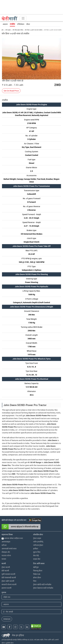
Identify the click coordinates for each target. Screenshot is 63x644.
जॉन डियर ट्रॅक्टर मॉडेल (18, 30)
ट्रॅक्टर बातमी (6, 567)
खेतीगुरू (36, 567)
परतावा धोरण (6, 555)
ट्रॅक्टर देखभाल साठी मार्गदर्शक (43, 588)
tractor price (31, 503)
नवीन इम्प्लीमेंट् (38, 542)
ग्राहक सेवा (37, 559)
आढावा (5, 24)
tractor (54, 415)
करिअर (4, 545)
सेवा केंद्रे (36, 555)
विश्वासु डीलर (38, 571)
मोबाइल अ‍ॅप (6, 552)
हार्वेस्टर (36, 549)
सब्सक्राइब (7, 619)
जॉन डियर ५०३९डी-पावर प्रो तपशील (34, 30)
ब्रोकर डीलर (37, 578)
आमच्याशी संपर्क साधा (9, 549)
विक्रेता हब (37, 574)
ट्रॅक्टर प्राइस (37, 538)
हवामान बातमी (6, 588)
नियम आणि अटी (49, 640)
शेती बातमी (5, 571)
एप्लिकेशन (21, 24)
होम (3, 30)
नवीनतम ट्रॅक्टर (38, 545)
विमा (35, 581)
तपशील (12, 24)
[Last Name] (32, 604)
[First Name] (32, 597)
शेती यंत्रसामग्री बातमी (9, 578)
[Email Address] (32, 612)
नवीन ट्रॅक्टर (8, 30)
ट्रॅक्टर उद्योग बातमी (8, 581)
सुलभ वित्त (37, 552)
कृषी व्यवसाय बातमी (8, 574)
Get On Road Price (11, 91)
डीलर (28, 24)
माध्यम (4, 559)
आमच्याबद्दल (6, 542)
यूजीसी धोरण (10, 643)
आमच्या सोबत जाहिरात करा (12, 538)
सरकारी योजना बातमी (9, 584)
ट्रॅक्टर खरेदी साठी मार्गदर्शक (42, 584)
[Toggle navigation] (23, 18)
